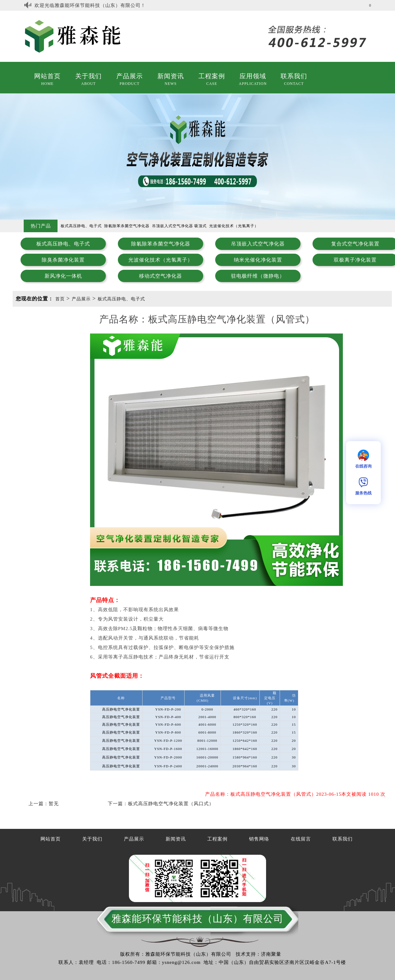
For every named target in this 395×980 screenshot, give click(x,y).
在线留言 (301, 839)
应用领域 (253, 76)
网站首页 (47, 76)
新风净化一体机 (63, 276)
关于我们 (88, 76)
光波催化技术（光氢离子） (161, 260)
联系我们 (294, 76)
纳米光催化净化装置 (258, 260)
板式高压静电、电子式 (63, 244)
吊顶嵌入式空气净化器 (258, 244)
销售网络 (259, 839)
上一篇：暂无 (44, 804)
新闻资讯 (171, 76)
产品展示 (130, 76)
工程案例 (212, 76)
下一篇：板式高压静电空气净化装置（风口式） (161, 804)
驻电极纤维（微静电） (258, 276)
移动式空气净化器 (161, 276)
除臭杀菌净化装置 (63, 260)
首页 (60, 299)
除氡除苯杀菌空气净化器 (161, 244)
